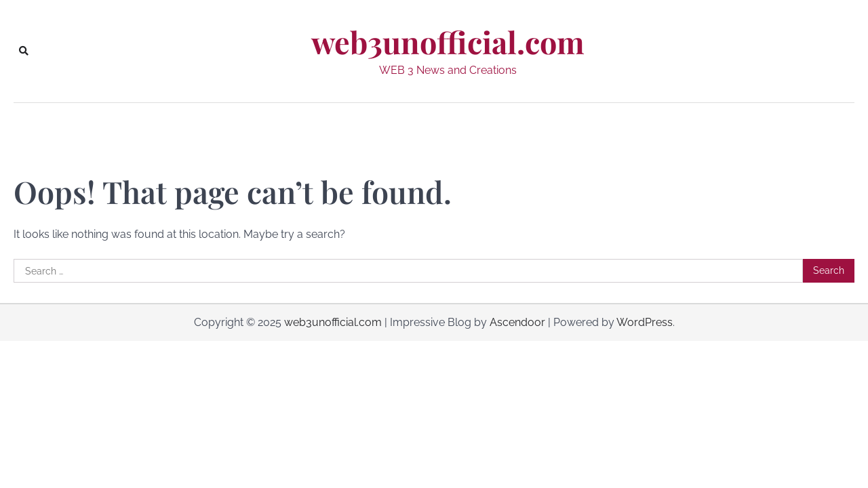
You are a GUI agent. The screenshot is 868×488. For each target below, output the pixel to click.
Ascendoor (517, 322)
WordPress (645, 322)
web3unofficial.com (448, 42)
